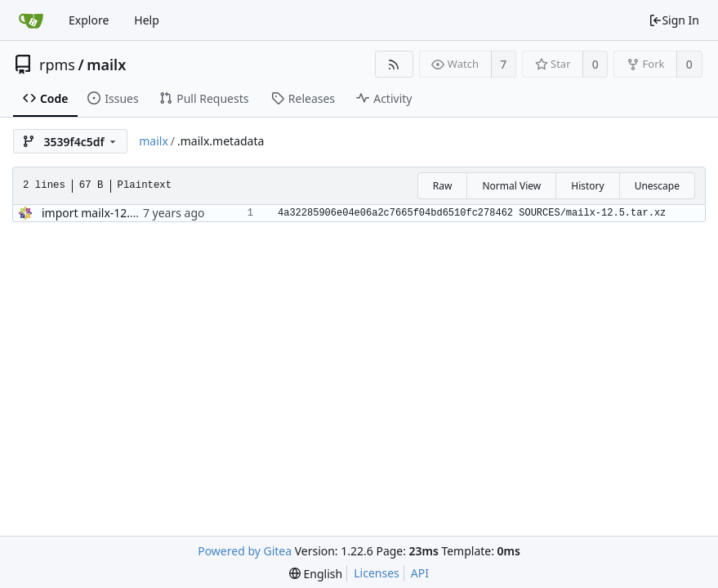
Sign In (674, 20)
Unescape (657, 186)
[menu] (316, 574)
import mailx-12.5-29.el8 (107, 213)
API (420, 573)
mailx (106, 65)
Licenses (377, 573)
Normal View (511, 186)
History (587, 186)
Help (147, 20)
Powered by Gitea (245, 551)
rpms (57, 65)
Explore (89, 20)
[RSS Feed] (394, 64)
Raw (443, 186)
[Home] (31, 20)
